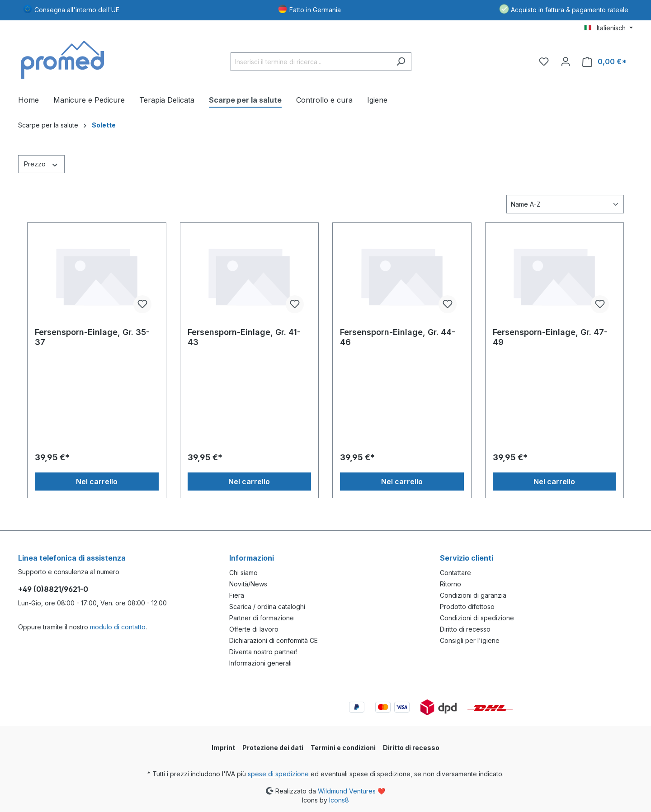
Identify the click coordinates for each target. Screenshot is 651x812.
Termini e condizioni (343, 748)
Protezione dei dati (273, 748)
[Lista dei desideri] (544, 61)
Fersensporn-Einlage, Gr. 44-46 (398, 337)
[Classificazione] (565, 204)
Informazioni (252, 558)
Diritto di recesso (465, 629)
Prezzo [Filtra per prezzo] (41, 164)
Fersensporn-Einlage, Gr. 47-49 (550, 337)
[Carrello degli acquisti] (605, 62)
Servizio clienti (467, 558)
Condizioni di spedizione (477, 618)
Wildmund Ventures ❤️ (351, 791)
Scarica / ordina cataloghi (267, 607)
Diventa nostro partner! (263, 652)
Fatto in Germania (315, 10)
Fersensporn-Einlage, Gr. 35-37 (92, 337)
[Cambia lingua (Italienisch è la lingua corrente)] (609, 28)
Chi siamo (243, 573)
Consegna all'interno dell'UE (77, 10)
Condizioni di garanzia (473, 595)
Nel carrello (97, 482)
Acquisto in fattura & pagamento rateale (570, 10)
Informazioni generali (260, 663)
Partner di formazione (262, 618)
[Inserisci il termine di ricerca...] (311, 62)
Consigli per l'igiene (470, 640)
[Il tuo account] (566, 61)
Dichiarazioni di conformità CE (274, 640)
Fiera (237, 595)
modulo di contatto (118, 627)
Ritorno (451, 584)
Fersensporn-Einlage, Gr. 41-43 (244, 337)
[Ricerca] (401, 62)
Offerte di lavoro (254, 629)
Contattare (455, 573)
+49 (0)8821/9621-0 (53, 589)
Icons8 (339, 800)
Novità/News (248, 584)
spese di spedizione (278, 774)
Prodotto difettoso (467, 607)
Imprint (223, 748)
